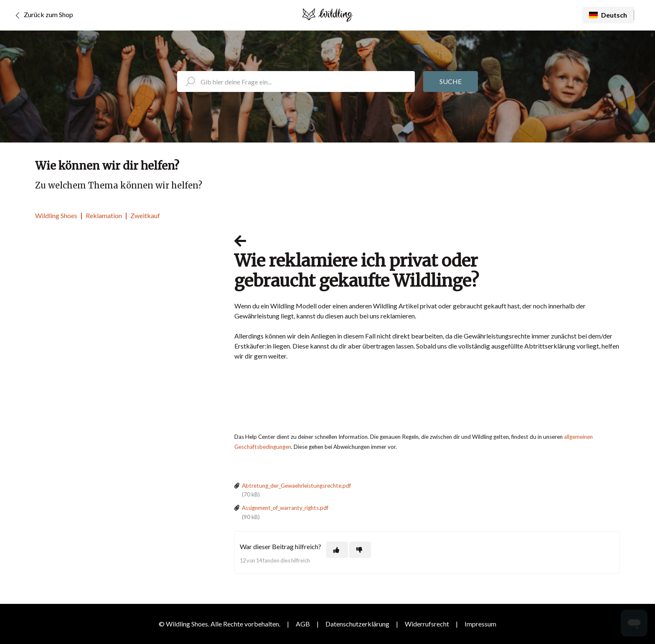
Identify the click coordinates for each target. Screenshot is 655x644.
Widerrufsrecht (427, 624)
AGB (303, 624)
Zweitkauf (145, 215)
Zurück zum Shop (43, 15)
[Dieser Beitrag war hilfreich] (337, 550)
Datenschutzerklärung (357, 624)
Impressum (480, 624)
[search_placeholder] (296, 81)
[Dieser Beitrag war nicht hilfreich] (360, 550)
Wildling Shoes (56, 215)
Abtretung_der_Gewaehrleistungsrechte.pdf (296, 486)
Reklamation (104, 215)
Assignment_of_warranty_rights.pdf (285, 508)
